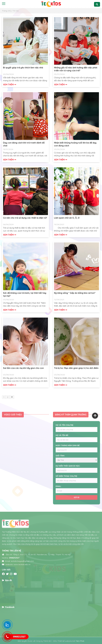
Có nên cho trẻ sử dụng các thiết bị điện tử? (25, 218)
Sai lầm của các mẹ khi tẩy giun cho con (23, 368)
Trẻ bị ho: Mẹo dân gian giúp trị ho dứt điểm (76, 368)
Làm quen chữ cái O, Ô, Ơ (67, 218)
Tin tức (16, 11)
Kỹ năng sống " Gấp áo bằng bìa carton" (75, 293)
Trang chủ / (7, 11)
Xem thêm (10, 85)
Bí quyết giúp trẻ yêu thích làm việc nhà (23, 68)
